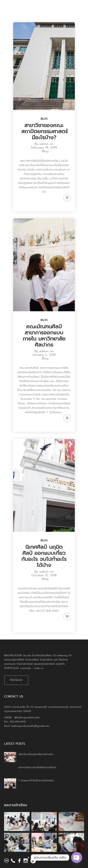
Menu (76, 8)
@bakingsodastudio (27, 717)
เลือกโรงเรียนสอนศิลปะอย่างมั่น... (36, 754)
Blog (44, 119)
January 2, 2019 (44, 355)
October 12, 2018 (44, 575)
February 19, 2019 (44, 147)
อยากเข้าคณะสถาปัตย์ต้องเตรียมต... (38, 767)
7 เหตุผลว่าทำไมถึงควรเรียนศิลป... (37, 780)
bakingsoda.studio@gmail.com (30, 726)
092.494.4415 (18, 722)
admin (44, 144)
